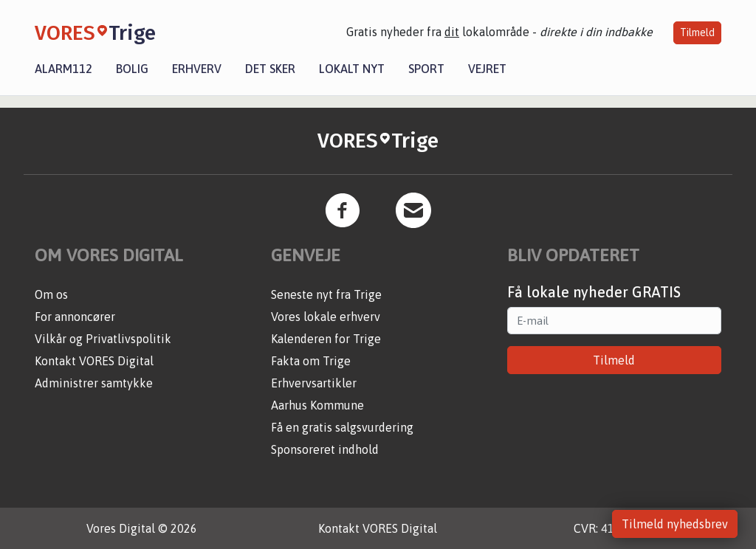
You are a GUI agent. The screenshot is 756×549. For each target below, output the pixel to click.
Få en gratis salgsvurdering (342, 427)
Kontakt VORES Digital (94, 361)
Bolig (132, 69)
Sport (426, 69)
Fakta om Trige (311, 361)
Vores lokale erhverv (326, 317)
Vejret (487, 69)
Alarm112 (63, 69)
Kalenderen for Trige (326, 339)
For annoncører (75, 317)
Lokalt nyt (352, 69)
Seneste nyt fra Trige (326, 294)
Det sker (270, 69)
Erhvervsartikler (314, 383)
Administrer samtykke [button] (94, 383)
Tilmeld (697, 32)
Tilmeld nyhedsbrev (675, 524)
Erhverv (197, 69)
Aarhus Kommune (317, 405)
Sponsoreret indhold (325, 449)
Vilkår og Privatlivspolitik (103, 339)
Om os (51, 294)
